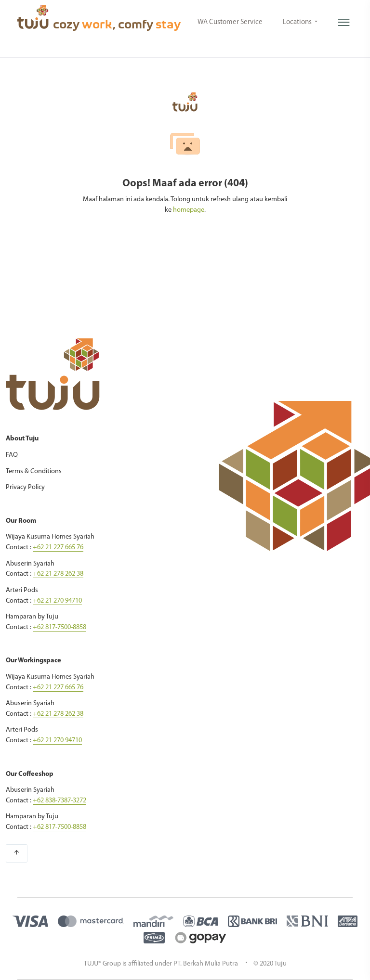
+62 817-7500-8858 (59, 627)
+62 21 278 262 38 (58, 574)
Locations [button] (298, 22)
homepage (189, 210)
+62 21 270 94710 (57, 601)
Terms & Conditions (34, 471)
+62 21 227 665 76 (58, 548)
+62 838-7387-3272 (59, 801)
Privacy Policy (25, 487)
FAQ (12, 455)
